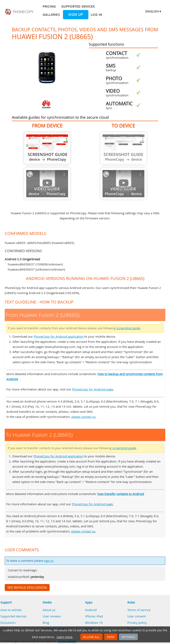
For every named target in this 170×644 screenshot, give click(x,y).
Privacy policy (137, 623)
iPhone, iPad (94, 616)
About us (49, 610)
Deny (111, 637)
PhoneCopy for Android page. (93, 389)
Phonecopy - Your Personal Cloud (19, 12)
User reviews (52, 616)
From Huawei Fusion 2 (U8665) (47, 148)
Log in (96, 15)
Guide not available (47, 184)
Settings (128, 637)
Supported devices (78, 6)
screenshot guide (128, 328)
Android (91, 610)
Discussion (8, 623)
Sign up (76, 15)
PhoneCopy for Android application (59, 336)
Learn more (64, 637)
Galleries (51, 15)
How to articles (11, 610)
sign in (49, 561)
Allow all (91, 637)
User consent (137, 616)
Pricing (49, 6)
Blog (46, 623)
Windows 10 (94, 623)
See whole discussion (27, 588)
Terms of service (139, 610)
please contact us (83, 417)
